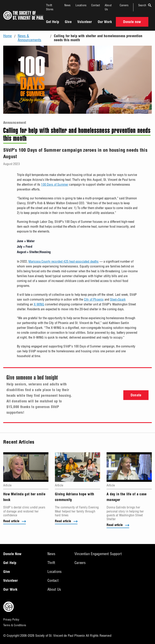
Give (68, 22)
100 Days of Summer (55, 184)
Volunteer (85, 22)
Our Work (105, 22)
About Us (54, 589)
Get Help (53, 22)
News (68, 5)
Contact (96, 5)
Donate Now (12, 554)
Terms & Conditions (15, 625)
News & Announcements (30, 38)
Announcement (15, 123)
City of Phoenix (94, 299)
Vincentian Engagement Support (98, 554)
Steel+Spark (118, 299)
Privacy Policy (11, 620)
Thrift (51, 563)
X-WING (39, 304)
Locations (81, 5)
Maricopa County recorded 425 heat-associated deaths (63, 261)
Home (8, 36)
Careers (124, 5)
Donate (136, 396)
